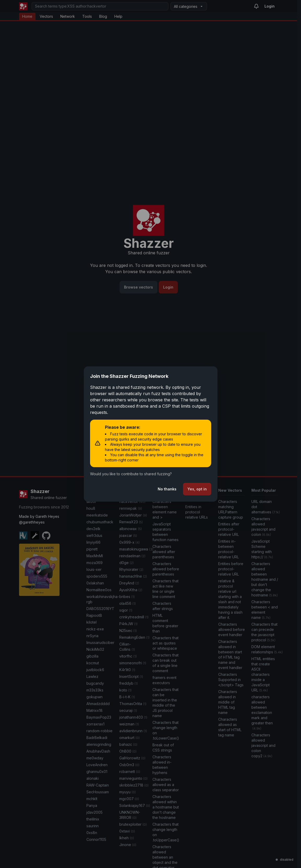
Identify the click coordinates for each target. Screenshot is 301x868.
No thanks (167, 489)
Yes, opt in (197, 489)
